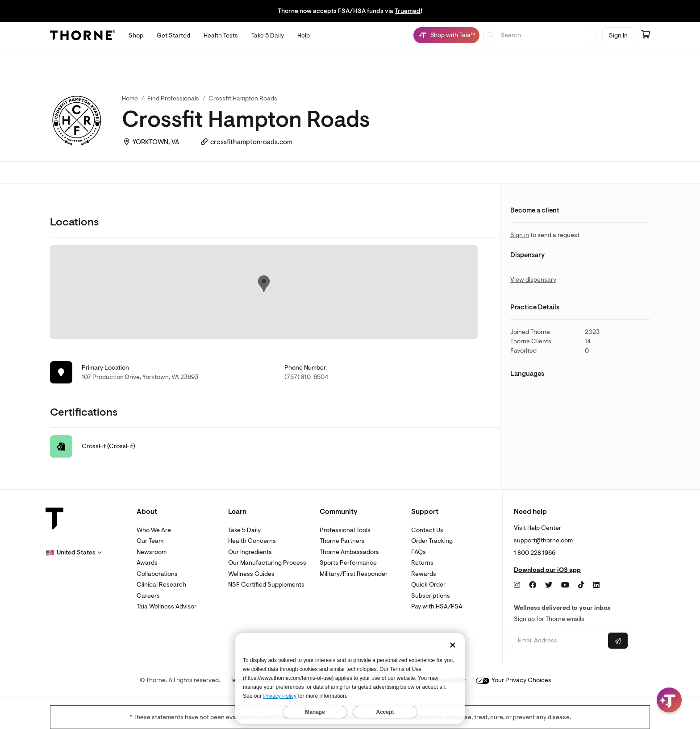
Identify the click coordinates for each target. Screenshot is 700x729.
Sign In (618, 35)
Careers (148, 596)
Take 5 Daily (244, 530)
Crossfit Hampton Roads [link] (243, 98)
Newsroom (152, 552)
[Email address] (557, 641)
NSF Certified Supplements (266, 585)
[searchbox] (540, 35)
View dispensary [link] (533, 280)
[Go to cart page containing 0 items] (646, 35)
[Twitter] (549, 585)
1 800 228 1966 (535, 553)
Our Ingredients (250, 552)
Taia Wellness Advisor (167, 606)
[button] (74, 553)
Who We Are (154, 530)
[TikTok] (581, 585)
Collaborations (157, 574)
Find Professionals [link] (173, 98)
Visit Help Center (537, 528)
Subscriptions (431, 596)
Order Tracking (432, 541)
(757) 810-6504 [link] (306, 377)
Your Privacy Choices (514, 680)
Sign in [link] (520, 235)
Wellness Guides (251, 574)
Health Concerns (252, 541)
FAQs (419, 552)
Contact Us (427, 530)
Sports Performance (348, 563)
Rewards (424, 574)
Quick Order (428, 585)
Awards (147, 563)
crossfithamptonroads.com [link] (251, 142)
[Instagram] (517, 585)
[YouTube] (565, 585)
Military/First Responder (354, 574)
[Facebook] (533, 585)
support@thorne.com (543, 540)
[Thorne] (83, 35)
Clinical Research (161, 585)
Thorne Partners (342, 541)
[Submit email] (618, 641)
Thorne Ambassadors (349, 552)
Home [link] (130, 98)
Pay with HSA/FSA (437, 606)
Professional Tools (345, 530)
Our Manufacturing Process (267, 563)
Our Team (150, 541)
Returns (422, 563)
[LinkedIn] (596, 585)
